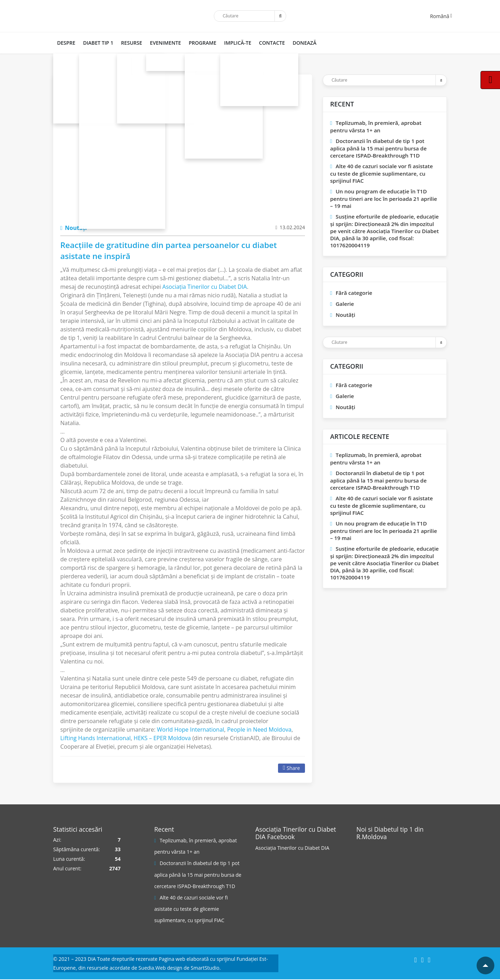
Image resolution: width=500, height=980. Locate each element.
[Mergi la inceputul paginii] (485, 965)
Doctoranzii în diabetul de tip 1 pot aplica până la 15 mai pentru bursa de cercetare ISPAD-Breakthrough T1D (378, 148)
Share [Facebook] (291, 768)
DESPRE (66, 43)
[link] (205, 287)
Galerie (345, 304)
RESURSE (130, 43)
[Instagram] (423, 960)
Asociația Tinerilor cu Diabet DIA (292, 848)
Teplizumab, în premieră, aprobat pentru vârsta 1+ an (376, 126)
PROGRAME (199, 43)
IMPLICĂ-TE (233, 43)
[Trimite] (280, 16)
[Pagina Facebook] (383, 869)
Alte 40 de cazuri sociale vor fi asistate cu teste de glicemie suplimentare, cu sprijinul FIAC (382, 173)
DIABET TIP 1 (97, 43)
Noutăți (74, 228)
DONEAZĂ (299, 43)
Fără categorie (354, 293)
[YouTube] (429, 960)
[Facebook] (415, 960)
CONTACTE (267, 43)
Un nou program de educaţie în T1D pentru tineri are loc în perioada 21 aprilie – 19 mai (384, 199)
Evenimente (163, 43)
